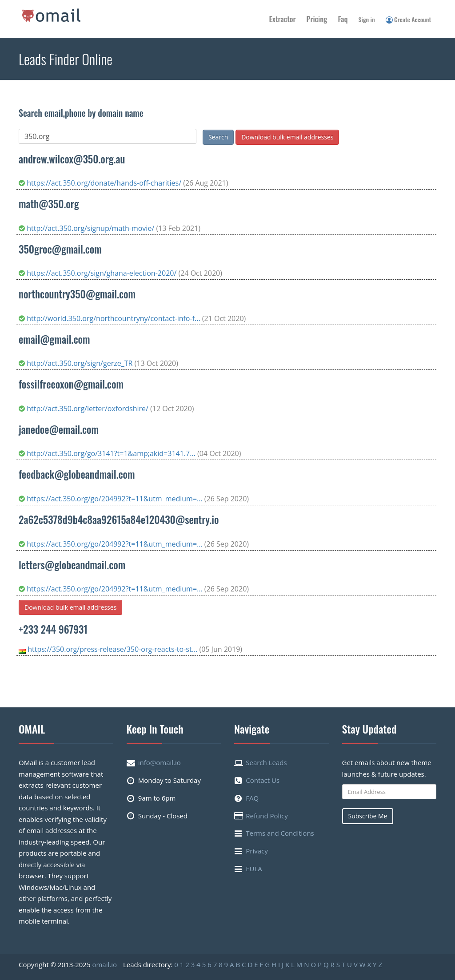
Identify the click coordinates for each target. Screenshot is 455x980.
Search (218, 137)
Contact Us (263, 780)
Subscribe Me (368, 816)
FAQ (252, 798)
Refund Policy (267, 816)
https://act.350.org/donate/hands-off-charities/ (101, 183)
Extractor (283, 19)
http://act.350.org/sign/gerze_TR (77, 363)
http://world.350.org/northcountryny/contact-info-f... (110, 318)
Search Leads (266, 762)
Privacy (257, 851)
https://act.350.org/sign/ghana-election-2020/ (98, 273)
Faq (343, 19)
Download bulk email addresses (287, 137)
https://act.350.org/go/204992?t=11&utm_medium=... (112, 499)
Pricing (317, 19)
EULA (254, 869)
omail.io (104, 964)
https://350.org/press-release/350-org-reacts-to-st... (113, 649)
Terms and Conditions (280, 833)
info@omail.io (160, 762)
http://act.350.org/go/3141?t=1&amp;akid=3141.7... (108, 453)
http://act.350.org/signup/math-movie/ (87, 228)
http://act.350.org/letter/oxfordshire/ (84, 409)
